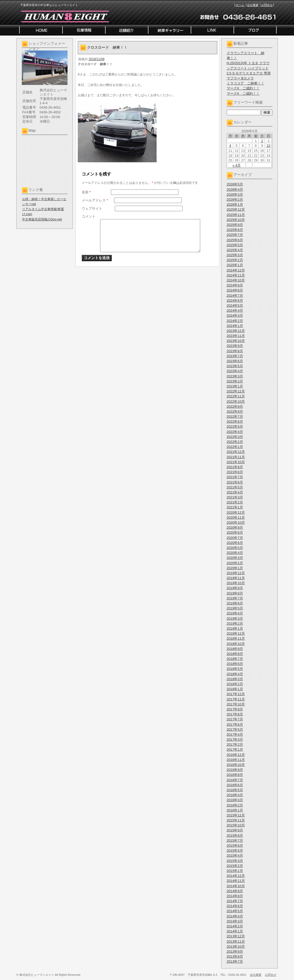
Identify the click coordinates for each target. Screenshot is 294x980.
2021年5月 (235, 487)
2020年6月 (235, 543)
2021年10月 (236, 462)
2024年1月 (235, 326)
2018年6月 (235, 664)
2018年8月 (235, 654)
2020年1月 (235, 568)
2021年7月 (235, 477)
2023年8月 (235, 351)
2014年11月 (236, 881)
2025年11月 (236, 215)
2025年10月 (236, 220)
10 (269, 146)
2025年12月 (236, 209)
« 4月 (237, 165)
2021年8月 (235, 472)
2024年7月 (235, 295)
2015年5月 (235, 850)
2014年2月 (235, 926)
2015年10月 (236, 825)
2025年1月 (235, 265)
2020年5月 (235, 548)
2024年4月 (235, 310)
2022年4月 (235, 432)
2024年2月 (235, 321)
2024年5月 (235, 305)
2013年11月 (236, 941)
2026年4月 (235, 190)
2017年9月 (235, 709)
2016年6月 (235, 785)
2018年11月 (236, 638)
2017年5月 (235, 729)
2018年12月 (236, 633)
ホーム (240, 5)
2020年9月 (235, 527)
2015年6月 (235, 845)
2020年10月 (236, 522)
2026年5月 (235, 184)
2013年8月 (235, 956)
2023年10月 (236, 341)
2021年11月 (236, 457)
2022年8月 (235, 411)
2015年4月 (235, 855)
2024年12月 (236, 270)
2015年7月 (235, 840)
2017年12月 (236, 694)
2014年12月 (236, 876)
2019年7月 (235, 598)
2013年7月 (235, 961)
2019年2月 (235, 623)
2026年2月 (235, 199)
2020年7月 (235, 538)
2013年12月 (236, 936)
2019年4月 (235, 613)
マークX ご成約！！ (243, 88)
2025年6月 (235, 240)
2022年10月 (236, 401)
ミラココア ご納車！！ (246, 83)
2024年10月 (236, 280)
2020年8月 (235, 532)
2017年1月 (235, 749)
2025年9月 (235, 225)
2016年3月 (235, 800)
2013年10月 (236, 946)
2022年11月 (236, 396)
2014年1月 (235, 931)
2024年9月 (235, 285)
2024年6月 (235, 300)
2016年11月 (236, 760)
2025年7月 (235, 235)
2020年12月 (236, 512)
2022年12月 (236, 391)
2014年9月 (235, 891)
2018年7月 (235, 659)
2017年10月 (236, 704)
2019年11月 (236, 578)
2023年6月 (235, 361)
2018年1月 (235, 689)
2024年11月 (236, 275)
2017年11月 (236, 699)
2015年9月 (235, 830)
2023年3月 (235, 376)
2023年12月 (236, 331)
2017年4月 (235, 734)
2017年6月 (235, 724)
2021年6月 (235, 482)
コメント (89, 216)
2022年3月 (235, 437)
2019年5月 (235, 608)
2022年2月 (235, 442)
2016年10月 (236, 765)
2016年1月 (235, 810)
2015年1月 (235, 871)
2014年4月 (235, 916)
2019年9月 (235, 588)
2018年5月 (235, 669)
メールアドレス (95, 200)
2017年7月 (235, 719)
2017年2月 (235, 744)
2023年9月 (235, 346)
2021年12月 (236, 452)
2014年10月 (236, 886)
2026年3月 (235, 195)
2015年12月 (236, 815)
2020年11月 (236, 517)
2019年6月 (235, 603)
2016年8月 (235, 775)
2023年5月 (235, 366)
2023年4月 (235, 371)
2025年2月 (235, 260)
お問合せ (267, 5)
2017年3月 (235, 739)
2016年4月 (235, 795)
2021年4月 (235, 492)
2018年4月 (235, 674)
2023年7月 (235, 356)
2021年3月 (235, 497)
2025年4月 (235, 250)
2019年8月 (235, 593)
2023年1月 (235, 386)
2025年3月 (235, 255)
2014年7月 (235, 901)
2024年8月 (235, 290)
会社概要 (253, 5)
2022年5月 (235, 426)
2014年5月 (235, 911)
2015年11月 (236, 820)
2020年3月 (235, 558)
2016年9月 (235, 770)
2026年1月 (235, 204)
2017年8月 (235, 714)
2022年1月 (235, 447)
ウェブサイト (92, 208)
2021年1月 (235, 507)
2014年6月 (235, 906)
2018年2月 (235, 684)
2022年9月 (235, 406)
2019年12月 (236, 573)
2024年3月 (235, 315)
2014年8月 (235, 896)
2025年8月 (235, 230)
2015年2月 (235, 866)
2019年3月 (235, 618)
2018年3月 (235, 679)
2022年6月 (235, 421)
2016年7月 (235, 780)
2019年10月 (236, 583)
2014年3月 (235, 921)
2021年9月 (235, 467)
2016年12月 (236, 755)
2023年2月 (235, 381)
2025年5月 (235, 245)
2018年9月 (235, 649)
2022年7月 (235, 416)
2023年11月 (236, 336)
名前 (86, 192)
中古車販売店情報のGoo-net (42, 219)
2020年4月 (235, 553)
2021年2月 (235, 502)
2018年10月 (236, 644)
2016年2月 (235, 805)
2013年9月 (235, 951)
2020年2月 (235, 563)
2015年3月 (235, 861)
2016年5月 (235, 790)
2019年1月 (235, 628)
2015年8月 (235, 835)
